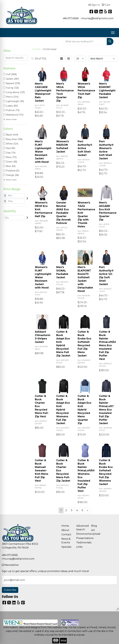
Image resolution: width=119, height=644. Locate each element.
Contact (66, 534)
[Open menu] (113, 33)
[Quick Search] (84, 41)
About (65, 530)
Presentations (82, 538)
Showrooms (82, 534)
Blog (94, 526)
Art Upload (96, 532)
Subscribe (10, 590)
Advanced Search (82, 528)
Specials (66, 547)
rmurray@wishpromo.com (97, 18)
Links (79, 547)
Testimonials (82, 542)
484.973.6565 (71, 18)
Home (65, 526)
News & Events (66, 541)
